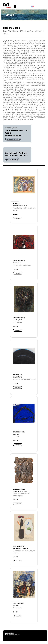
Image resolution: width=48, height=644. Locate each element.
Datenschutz (10, 633)
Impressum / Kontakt (12, 635)
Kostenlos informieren (13, 139)
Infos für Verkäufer (12, 159)
